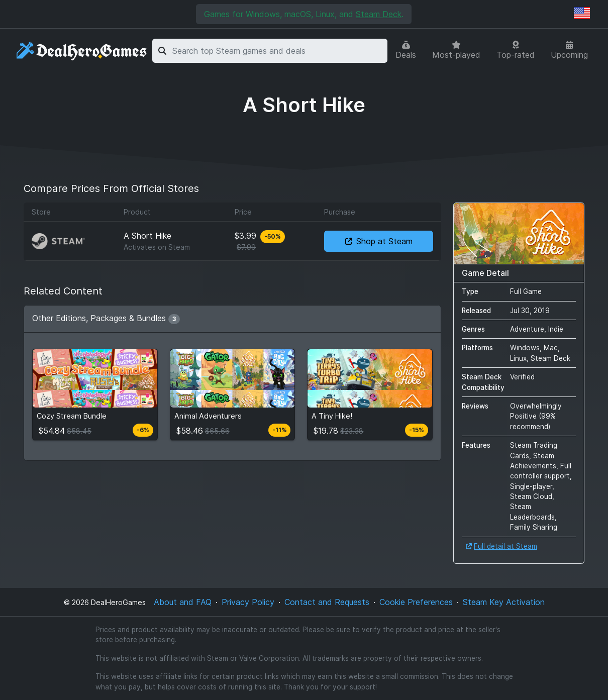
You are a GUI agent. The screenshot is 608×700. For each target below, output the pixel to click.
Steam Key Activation (504, 602)
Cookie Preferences (416, 602)
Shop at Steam (379, 241)
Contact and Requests (327, 602)
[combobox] (278, 51)
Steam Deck (379, 14)
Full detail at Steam (501, 546)
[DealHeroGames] (82, 51)
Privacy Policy (248, 602)
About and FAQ (183, 602)
